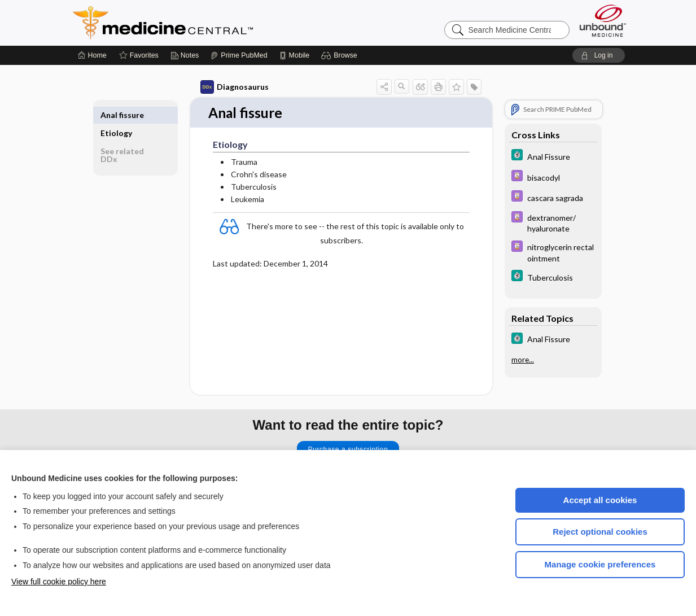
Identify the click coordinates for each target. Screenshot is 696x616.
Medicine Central (213, 23)
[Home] (92, 55)
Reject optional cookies (600, 532)
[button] (341, 55)
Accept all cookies (600, 500)
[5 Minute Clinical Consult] (553, 156)
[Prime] (239, 55)
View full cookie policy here (59, 582)
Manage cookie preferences (600, 564)
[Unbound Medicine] (603, 21)
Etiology (116, 115)
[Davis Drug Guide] (553, 177)
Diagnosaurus (235, 87)
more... (523, 360)
